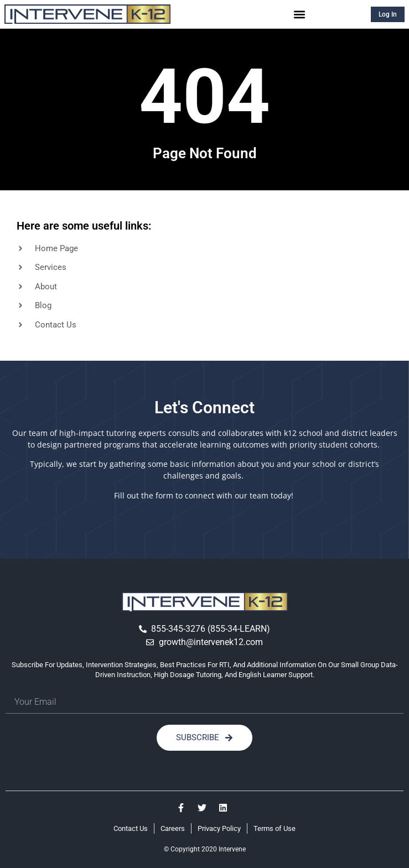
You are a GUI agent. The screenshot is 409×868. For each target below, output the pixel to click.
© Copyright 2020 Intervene (205, 849)
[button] (299, 14)
